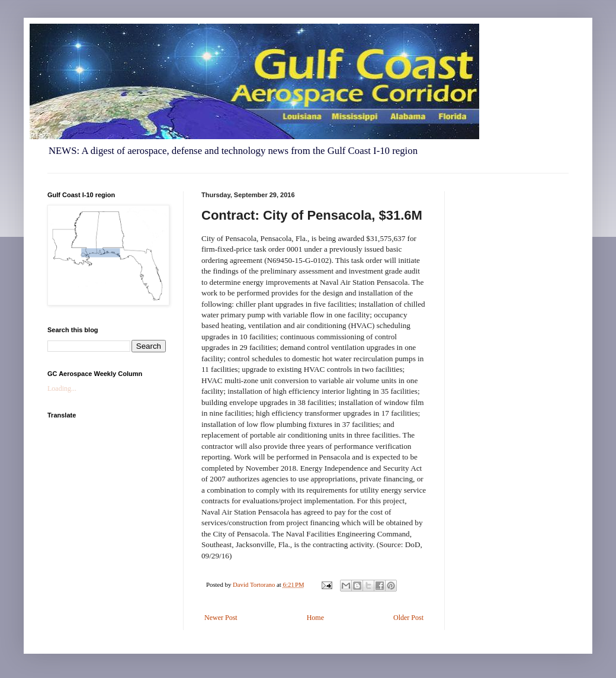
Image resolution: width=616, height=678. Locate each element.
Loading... (62, 388)
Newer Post (221, 618)
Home (315, 618)
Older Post (408, 618)
